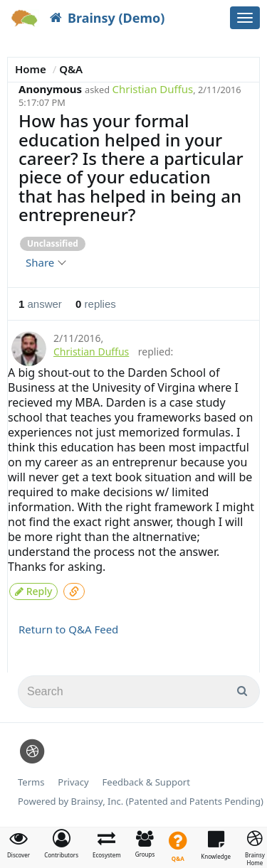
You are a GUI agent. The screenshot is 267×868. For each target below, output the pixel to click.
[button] (61, 844)
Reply (33, 591)
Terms (31, 782)
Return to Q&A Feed (68, 629)
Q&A (71, 69)
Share (45, 262)
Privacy (73, 782)
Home (31, 69)
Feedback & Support (146, 782)
